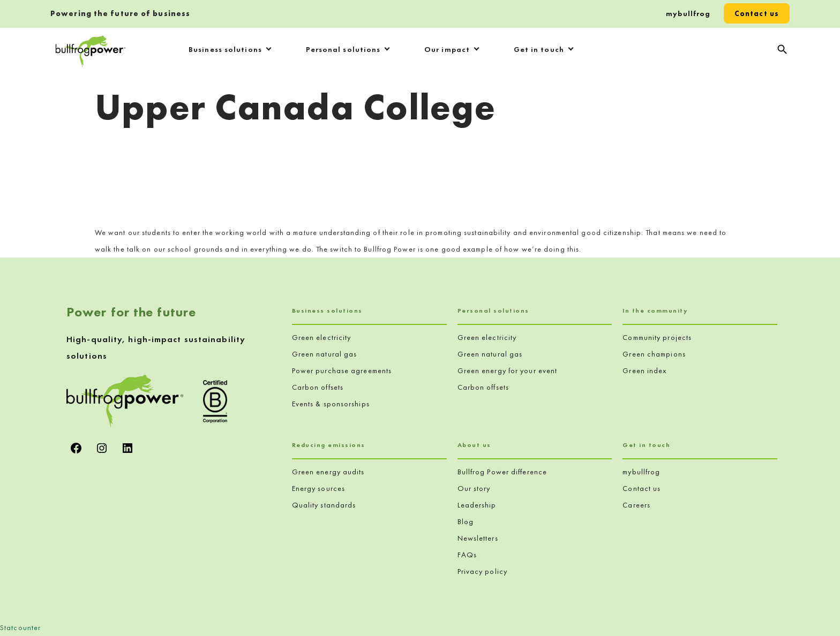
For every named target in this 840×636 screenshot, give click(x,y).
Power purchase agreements (342, 370)
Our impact (447, 49)
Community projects (657, 337)
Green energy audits (328, 472)
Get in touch (539, 49)
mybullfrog (688, 13)
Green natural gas (325, 354)
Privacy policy (482, 571)
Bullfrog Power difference (502, 472)
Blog (466, 521)
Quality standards (324, 505)
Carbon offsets (318, 387)
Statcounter (20, 627)
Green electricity (322, 337)
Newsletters (478, 538)
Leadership (477, 505)
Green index (644, 370)
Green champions (654, 354)
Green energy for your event (508, 370)
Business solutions (225, 49)
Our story (474, 488)
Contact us (757, 13)
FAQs (467, 555)
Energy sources (318, 488)
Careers (636, 505)
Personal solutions (343, 49)
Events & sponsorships (331, 404)
